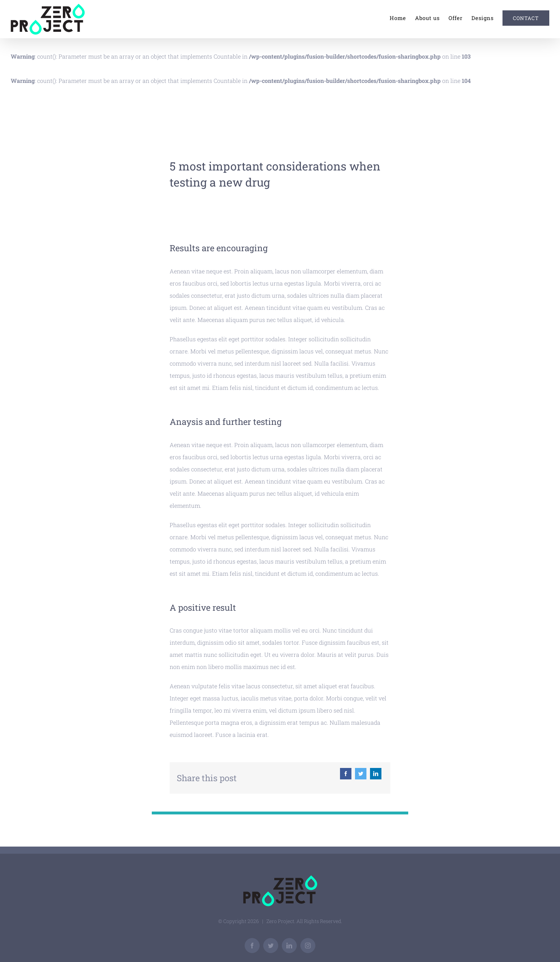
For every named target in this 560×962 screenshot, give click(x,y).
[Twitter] (361, 774)
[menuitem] (402, 18)
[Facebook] (346, 774)
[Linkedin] (376, 774)
